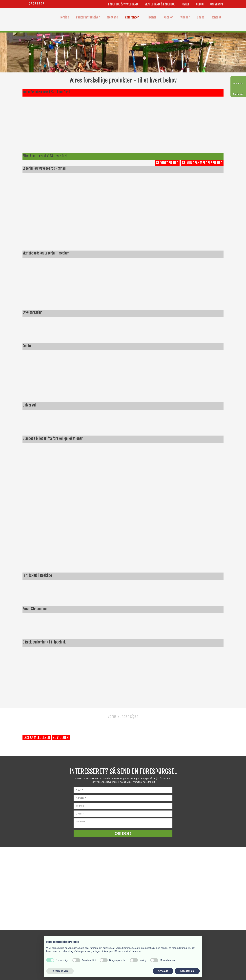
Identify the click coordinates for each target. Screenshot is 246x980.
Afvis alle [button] (163, 971)
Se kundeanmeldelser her (202, 163)
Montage (112, 17)
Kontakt (216, 17)
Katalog (168, 17)
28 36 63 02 (37, 4)
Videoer (185, 17)
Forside (64, 17)
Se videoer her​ (167, 163)
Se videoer (61, 737)
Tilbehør (151, 17)
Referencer (132, 17)
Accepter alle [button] (187, 971)
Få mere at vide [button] (60, 971)
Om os (201, 17)
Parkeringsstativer (88, 17)
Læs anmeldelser (37, 737)
